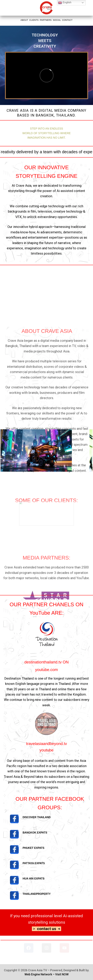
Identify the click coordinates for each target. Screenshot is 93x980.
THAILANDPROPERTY (37, 894)
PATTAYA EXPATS (34, 863)
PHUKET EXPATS (34, 848)
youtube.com (46, 670)
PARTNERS (46, 20)
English (65, 3)
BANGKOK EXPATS (35, 833)
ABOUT (24, 20)
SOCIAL (57, 20)
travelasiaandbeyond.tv (46, 744)
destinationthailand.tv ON (46, 662)
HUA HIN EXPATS (34, 879)
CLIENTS (34, 20)
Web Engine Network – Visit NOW (46, 974)
